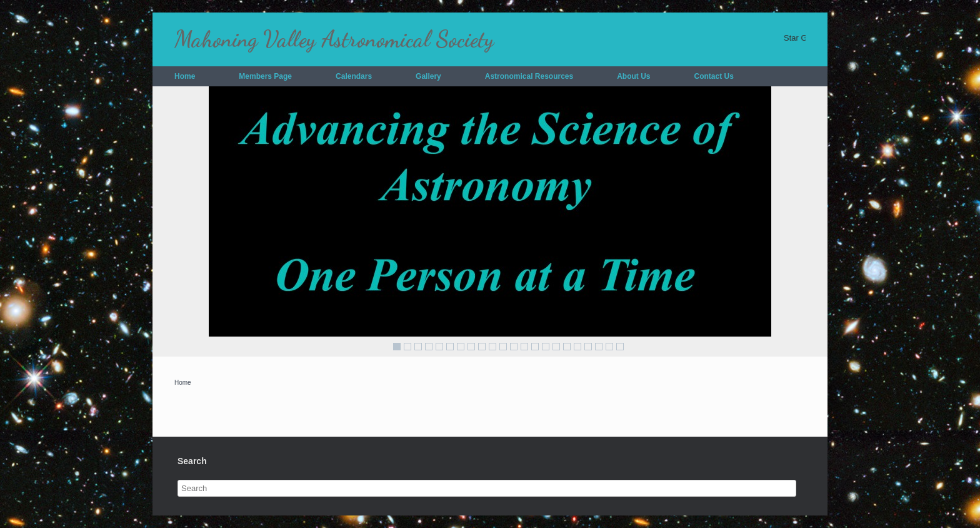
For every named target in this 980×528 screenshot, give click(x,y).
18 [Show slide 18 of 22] (577, 347)
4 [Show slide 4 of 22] (429, 347)
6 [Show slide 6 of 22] (450, 347)
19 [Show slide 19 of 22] (588, 347)
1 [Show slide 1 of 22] (397, 347)
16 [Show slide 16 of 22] (556, 347)
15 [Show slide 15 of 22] (546, 347)
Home (185, 76)
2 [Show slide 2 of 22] (407, 347)
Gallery (428, 76)
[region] (490, 221)
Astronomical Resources (529, 76)
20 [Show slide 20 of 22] (599, 347)
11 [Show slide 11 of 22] (503, 347)
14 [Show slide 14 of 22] (535, 347)
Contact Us (714, 76)
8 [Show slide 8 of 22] (471, 347)
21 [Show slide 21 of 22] (609, 347)
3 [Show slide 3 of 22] (418, 347)
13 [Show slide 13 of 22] (524, 347)
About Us (633, 76)
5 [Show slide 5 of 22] (439, 347)
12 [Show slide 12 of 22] (514, 347)
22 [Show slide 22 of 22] (620, 347)
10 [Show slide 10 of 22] (492, 347)
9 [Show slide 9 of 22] (482, 347)
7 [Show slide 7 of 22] (461, 347)
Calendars (354, 76)
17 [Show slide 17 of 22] (567, 347)
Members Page (265, 76)
